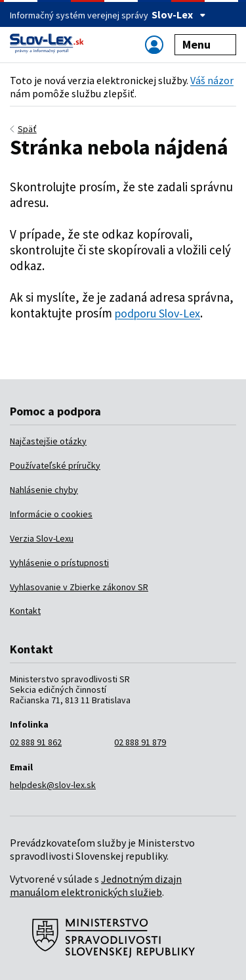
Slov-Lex (179, 14)
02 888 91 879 (140, 742)
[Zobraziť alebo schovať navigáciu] (154, 44)
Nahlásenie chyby (44, 490)
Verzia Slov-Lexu (42, 538)
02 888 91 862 (36, 742)
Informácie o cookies (51, 514)
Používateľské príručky (55, 465)
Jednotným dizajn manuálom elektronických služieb (96, 885)
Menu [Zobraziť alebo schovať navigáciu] (206, 44)
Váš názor (212, 80)
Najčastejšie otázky (48, 441)
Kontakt (25, 611)
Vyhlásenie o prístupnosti (59, 563)
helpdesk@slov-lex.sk (53, 785)
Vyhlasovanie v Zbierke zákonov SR (79, 587)
